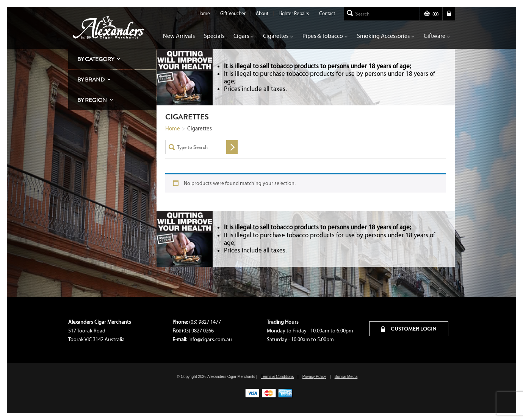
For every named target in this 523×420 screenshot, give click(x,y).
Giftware (437, 36)
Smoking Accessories (386, 36)
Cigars (244, 36)
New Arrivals (179, 36)
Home (204, 13)
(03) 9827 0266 (198, 331)
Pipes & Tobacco (325, 36)
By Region (92, 100)
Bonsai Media (346, 377)
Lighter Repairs (294, 13)
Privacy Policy (314, 377)
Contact (327, 13)
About (262, 13)
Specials (214, 36)
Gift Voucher (233, 13)
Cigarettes (278, 36)
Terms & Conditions (277, 377)
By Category (96, 59)
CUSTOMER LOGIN (409, 329)
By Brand (91, 80)
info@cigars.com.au (210, 339)
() (431, 14)
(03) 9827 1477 (205, 322)
